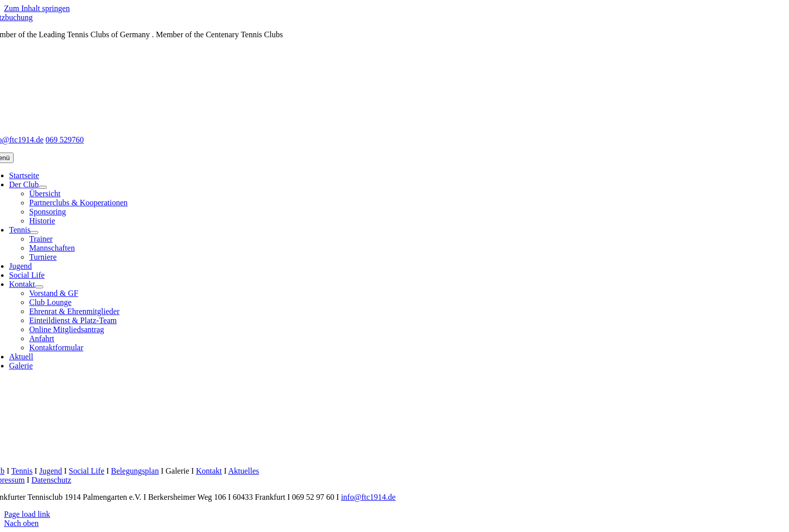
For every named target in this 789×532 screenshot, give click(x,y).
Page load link (27, 514)
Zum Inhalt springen (37, 8)
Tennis (22, 471)
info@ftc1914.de (368, 497)
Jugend (51, 471)
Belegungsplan (135, 471)
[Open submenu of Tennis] (34, 233)
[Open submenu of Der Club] (43, 187)
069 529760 (64, 140)
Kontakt (209, 471)
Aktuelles (243, 471)
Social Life (87, 471)
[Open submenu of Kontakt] (39, 287)
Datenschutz (51, 480)
